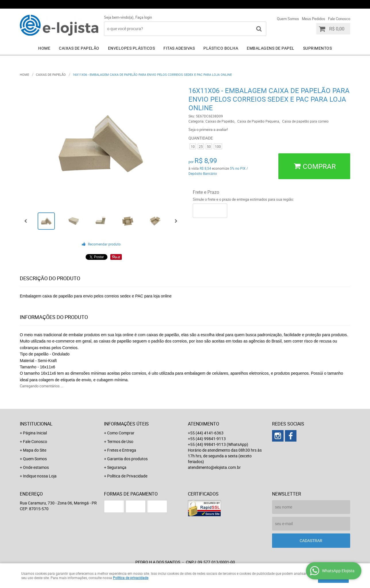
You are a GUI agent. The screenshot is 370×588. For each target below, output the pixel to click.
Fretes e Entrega (122, 450)
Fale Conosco (339, 19)
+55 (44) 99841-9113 (271, 4)
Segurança (117, 467)
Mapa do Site (35, 450)
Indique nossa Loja (40, 476)
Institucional (36, 424)
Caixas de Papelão (79, 48)
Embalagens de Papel (271, 48)
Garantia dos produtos (127, 459)
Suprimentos (318, 48)
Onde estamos (36, 467)
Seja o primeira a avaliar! (208, 129)
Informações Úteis (126, 424)
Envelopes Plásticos (132, 48)
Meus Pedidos (314, 19)
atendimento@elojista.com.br (214, 467)
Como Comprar (121, 433)
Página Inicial (35, 433)
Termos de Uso (120, 441)
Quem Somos (288, 19)
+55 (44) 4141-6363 (215, 4)
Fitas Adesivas (179, 48)
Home (44, 48)
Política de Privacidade (127, 476)
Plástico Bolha (221, 48)
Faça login (144, 17)
